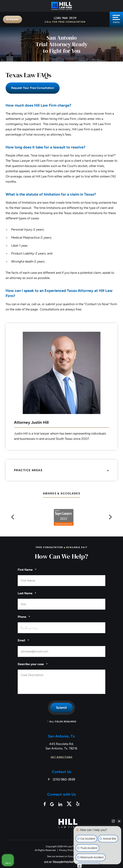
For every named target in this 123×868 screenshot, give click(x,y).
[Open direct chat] (113, 821)
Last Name (27, 594)
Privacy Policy (67, 850)
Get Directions (61, 757)
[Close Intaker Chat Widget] (119, 821)
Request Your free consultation (33, 88)
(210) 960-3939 (65, 18)
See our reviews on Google (61, 856)
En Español (13, 19)
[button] (13, 517)
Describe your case (33, 664)
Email (23, 641)
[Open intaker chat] (79, 866)
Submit (61, 708)
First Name (27, 570)
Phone (24, 617)
